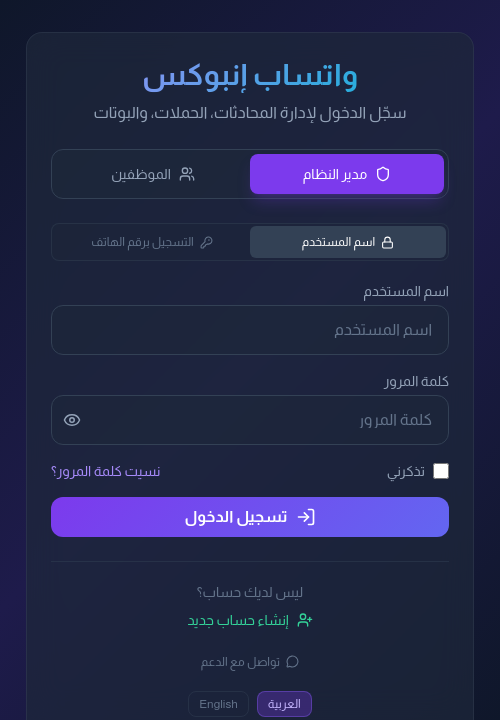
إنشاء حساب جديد (249, 620)
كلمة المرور (416, 381)
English (218, 704)
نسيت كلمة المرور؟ (105, 471)
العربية (284, 704)
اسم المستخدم (348, 242)
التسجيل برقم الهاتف (152, 242)
